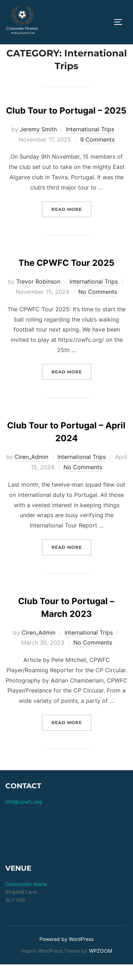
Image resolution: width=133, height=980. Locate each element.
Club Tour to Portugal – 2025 (66, 127)
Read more (71, 224)
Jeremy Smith (38, 145)
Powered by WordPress (66, 955)
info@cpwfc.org (24, 817)
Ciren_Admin (31, 473)
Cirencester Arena (26, 900)
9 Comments (97, 155)
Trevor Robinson (38, 297)
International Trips (90, 145)
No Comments (98, 308)
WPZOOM (101, 967)
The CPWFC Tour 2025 (66, 279)
